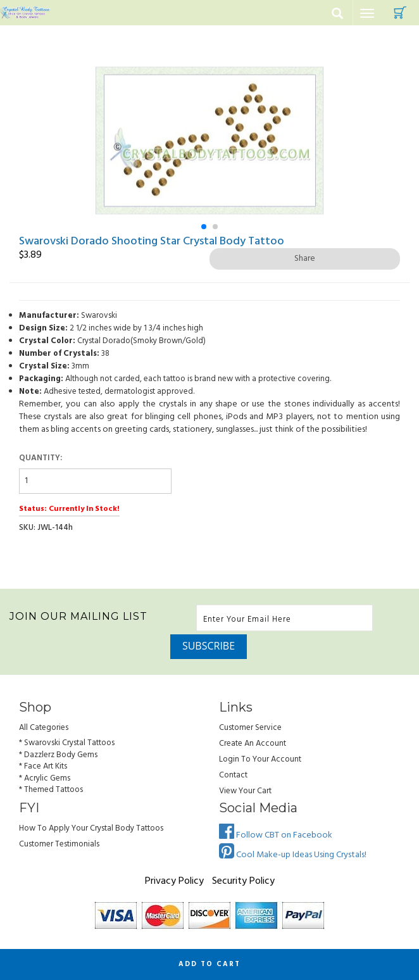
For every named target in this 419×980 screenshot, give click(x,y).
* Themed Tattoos (51, 790)
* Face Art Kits (43, 766)
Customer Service (250, 728)
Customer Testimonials (59, 844)
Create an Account (253, 744)
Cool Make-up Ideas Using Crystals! (293, 855)
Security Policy (243, 881)
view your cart (245, 791)
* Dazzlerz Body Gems (58, 755)
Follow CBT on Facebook (276, 835)
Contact (233, 775)
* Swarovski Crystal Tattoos (67, 743)
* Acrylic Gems (45, 778)
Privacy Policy (174, 881)
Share (305, 259)
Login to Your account (260, 759)
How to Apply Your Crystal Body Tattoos (91, 828)
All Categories (44, 728)
